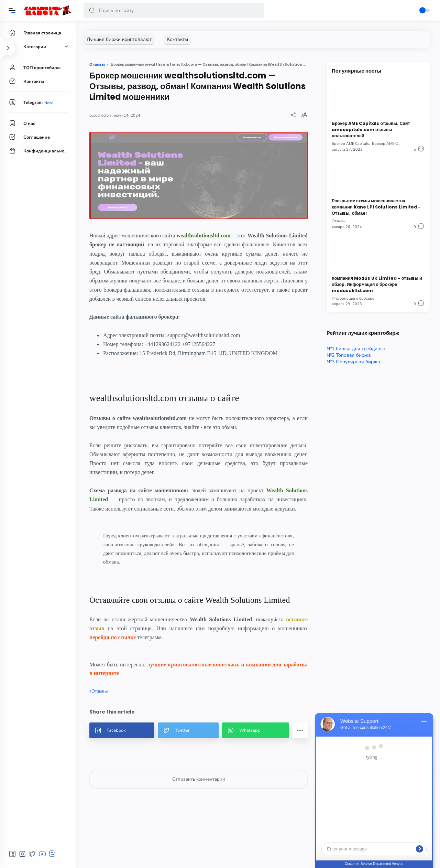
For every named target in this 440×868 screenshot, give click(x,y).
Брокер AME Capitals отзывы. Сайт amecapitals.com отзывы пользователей (371, 130)
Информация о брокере (353, 298)
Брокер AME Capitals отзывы (398, 144)
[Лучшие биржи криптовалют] (119, 39)
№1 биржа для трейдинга (356, 349)
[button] (92, 10)
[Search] (174, 10)
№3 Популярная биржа (353, 362)
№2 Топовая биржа (349, 355)
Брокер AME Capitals (350, 144)
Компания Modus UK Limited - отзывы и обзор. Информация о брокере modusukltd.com (377, 284)
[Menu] (12, 10)
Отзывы (100, 691)
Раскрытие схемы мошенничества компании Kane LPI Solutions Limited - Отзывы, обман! (376, 207)
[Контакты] (177, 39)
